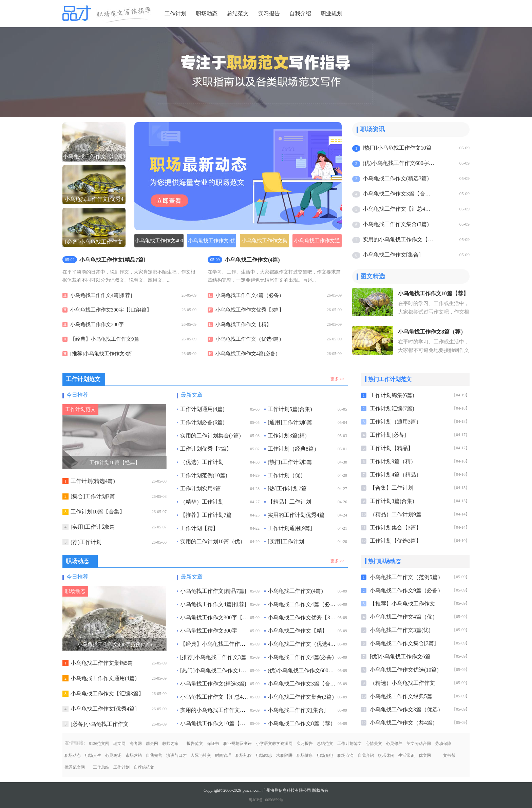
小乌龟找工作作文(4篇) (295, 591)
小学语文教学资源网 (274, 744)
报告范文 (195, 744)
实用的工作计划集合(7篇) (211, 436)
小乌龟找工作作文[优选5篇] (212, 243)
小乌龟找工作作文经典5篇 (401, 696)
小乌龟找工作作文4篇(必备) (246, 354)
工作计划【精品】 (392, 448)
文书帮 (449, 755)
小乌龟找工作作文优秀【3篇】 (250, 310)
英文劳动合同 (419, 744)
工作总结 (101, 767)
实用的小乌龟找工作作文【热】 (399, 239)
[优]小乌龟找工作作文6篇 (400, 656)
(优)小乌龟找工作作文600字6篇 (399, 163)
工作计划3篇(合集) (392, 501)
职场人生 (93, 755)
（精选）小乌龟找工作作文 (402, 683)
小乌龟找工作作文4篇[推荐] (101, 295)
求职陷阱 (284, 755)
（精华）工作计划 (202, 502)
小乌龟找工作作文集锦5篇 (264, 243)
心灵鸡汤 (113, 755)
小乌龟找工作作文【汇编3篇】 (107, 693)
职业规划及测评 (237, 744)
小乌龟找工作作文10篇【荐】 (215, 723)
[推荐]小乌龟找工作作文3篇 (101, 354)
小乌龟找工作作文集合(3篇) (396, 224)
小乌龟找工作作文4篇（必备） (250, 295)
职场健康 (305, 755)
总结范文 (238, 13)
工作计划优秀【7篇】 (206, 449)
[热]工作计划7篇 (287, 488)
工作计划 (175, 13)
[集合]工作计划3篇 (93, 496)
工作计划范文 (349, 744)
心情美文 (374, 744)
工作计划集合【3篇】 (396, 528)
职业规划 (331, 13)
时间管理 (223, 755)
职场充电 (325, 755)
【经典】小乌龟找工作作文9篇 (105, 339)
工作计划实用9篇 (201, 488)
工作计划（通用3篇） (396, 422)
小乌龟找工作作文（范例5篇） (406, 577)
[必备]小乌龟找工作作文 (100, 724)
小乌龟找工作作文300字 (97, 324)
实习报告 (269, 13)
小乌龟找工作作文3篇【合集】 (399, 194)
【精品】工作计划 (289, 502)
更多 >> (337, 379)
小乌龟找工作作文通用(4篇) (317, 243)
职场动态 (207, 13)
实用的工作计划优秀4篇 (296, 515)
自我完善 (154, 755)
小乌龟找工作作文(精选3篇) (396, 178)
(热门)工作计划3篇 (290, 462)
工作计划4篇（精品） (396, 475)
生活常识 (406, 755)
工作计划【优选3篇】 (396, 541)
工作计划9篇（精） (393, 461)
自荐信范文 (144, 767)
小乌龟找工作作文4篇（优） (404, 617)
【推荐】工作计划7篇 (206, 515)
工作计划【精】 (199, 528)
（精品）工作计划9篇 (396, 514)
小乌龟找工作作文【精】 (243, 324)
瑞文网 (119, 744)
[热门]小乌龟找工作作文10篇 (397, 148)
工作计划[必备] (388, 435)
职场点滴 (345, 755)
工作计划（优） (287, 475)
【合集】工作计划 (392, 488)
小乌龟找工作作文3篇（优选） (406, 709)
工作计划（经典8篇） (293, 449)
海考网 (136, 744)
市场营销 (134, 755)
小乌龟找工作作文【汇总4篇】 (399, 209)
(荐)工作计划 (86, 542)
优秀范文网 (75, 767)
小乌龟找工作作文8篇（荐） (302, 723)
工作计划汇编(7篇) (392, 408)
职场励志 (264, 755)
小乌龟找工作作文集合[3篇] (403, 643)
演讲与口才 (176, 755)
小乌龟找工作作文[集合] (392, 255)
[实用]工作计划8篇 (93, 527)
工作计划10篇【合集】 (98, 512)
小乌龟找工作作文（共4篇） (404, 723)
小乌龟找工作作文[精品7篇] (213, 591)
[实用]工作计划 (286, 541)
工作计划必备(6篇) (202, 422)
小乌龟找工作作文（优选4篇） (250, 339)
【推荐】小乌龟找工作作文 (402, 604)
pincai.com (252, 790)
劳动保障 (443, 744)
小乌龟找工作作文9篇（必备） (406, 590)
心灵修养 (394, 744)
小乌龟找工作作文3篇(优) (400, 630)
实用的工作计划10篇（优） (213, 541)
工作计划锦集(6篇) (392, 395)
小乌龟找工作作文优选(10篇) (404, 670)
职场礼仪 (244, 755)
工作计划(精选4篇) (93, 481)
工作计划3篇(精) (287, 436)
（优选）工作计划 (202, 462)
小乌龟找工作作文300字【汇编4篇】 (111, 310)
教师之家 (170, 744)
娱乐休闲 (386, 755)
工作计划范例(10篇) (204, 475)
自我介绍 (300, 13)
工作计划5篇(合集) (290, 409)
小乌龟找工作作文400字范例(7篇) (159, 243)
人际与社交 (201, 755)
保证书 (213, 744)
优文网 (425, 755)
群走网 (152, 744)
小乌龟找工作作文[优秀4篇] (104, 709)
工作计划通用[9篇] (290, 528)
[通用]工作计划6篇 (290, 422)
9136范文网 (99, 744)
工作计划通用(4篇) (202, 409)
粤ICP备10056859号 (266, 800)
